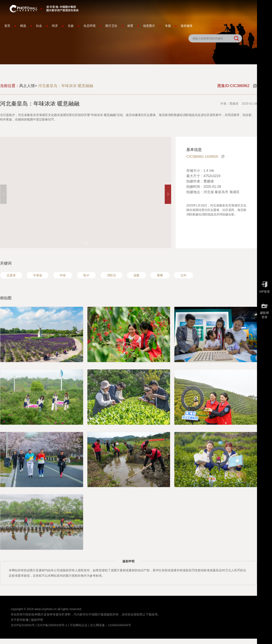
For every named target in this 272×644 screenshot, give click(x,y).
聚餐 (160, 275)
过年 (184, 275)
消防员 (111, 275)
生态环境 (90, 26)
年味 (63, 275)
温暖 (136, 275)
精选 (23, 26)
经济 (55, 26)
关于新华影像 (20, 620)
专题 (168, 26)
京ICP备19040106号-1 (52, 625)
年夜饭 (38, 275)
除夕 (86, 275)
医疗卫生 (111, 26)
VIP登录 (265, 286)
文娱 (71, 26)
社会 (39, 26)
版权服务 (187, 26)
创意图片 (149, 26)
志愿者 (11, 275)
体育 (130, 26)
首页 (7, 26)
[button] (168, 194)
